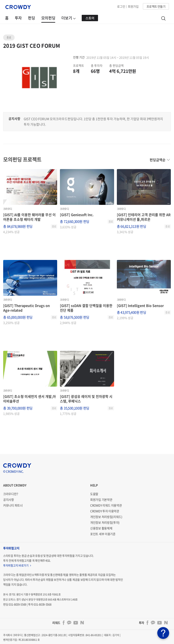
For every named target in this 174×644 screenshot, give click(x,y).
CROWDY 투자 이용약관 (105, 511)
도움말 (94, 494)
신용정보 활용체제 (101, 528)
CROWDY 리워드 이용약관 (106, 505)
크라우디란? (11, 494)
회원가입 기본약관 (101, 500)
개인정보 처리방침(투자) (105, 522)
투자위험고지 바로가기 (17, 565)
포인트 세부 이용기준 (103, 534)
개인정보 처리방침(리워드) (106, 517)
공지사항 (9, 500)
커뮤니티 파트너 (13, 505)
